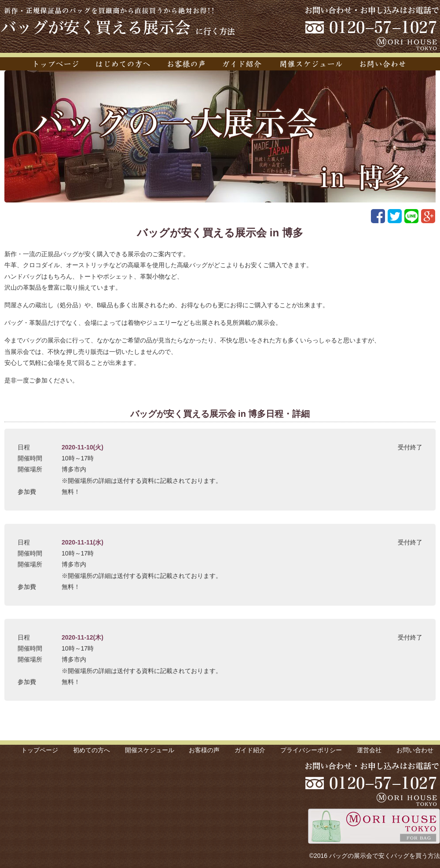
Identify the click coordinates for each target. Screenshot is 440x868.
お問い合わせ (415, 750)
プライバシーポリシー (311, 750)
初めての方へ (92, 750)
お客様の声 (204, 750)
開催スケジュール (150, 750)
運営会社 (369, 750)
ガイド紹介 (250, 750)
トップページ (40, 750)
